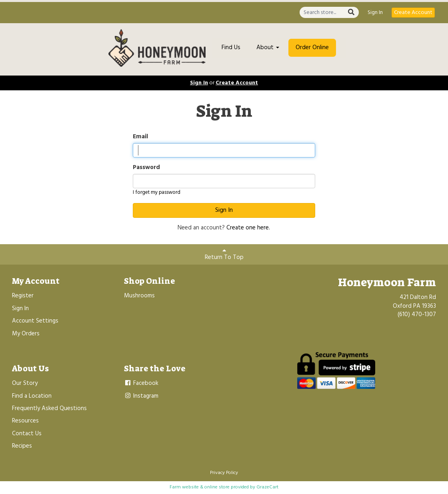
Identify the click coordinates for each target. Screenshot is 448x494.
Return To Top (224, 255)
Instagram (141, 396)
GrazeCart (267, 487)
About (268, 48)
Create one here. (248, 228)
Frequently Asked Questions (49, 408)
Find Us (231, 48)
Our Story (25, 383)
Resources (25, 421)
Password (146, 168)
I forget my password (157, 192)
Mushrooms (139, 296)
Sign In (375, 13)
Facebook (141, 383)
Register (23, 296)
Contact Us (27, 434)
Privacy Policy (224, 473)
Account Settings (35, 321)
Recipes (22, 446)
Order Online (312, 48)
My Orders (26, 334)
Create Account (413, 13)
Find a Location (32, 396)
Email (140, 137)
